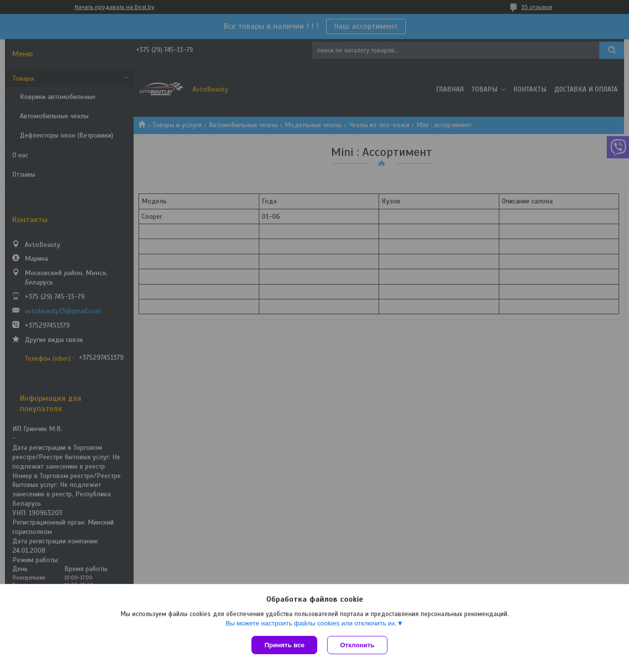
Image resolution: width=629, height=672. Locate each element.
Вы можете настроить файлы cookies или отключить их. (311, 623)
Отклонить (357, 645)
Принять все (284, 645)
